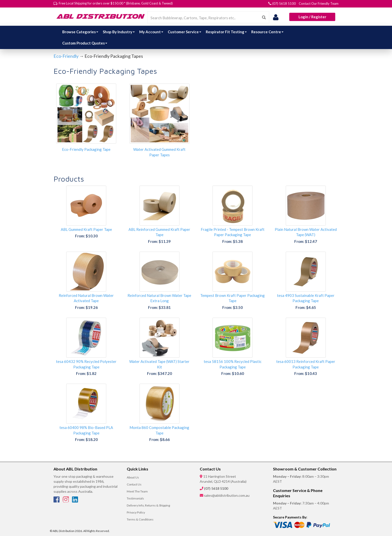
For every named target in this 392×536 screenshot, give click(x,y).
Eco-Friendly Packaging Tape (86, 149)
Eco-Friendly (66, 56)
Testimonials (135, 498)
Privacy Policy (136, 512)
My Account (151, 32)
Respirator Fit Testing (226, 32)
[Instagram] (66, 501)
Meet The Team (137, 491)
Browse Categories (80, 32)
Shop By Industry (119, 32)
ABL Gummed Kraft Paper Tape (86, 229)
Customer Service (184, 32)
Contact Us (134, 484)
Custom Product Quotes (85, 43)
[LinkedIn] (75, 501)
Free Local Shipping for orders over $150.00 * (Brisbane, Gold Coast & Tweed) (116, 3)
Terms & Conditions (140, 519)
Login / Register (312, 17)
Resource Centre (267, 32)
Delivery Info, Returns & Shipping (148, 505)
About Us (133, 477)
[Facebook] (57, 501)
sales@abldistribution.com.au (227, 495)
